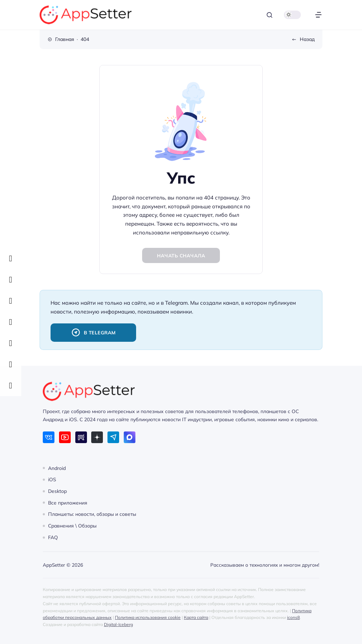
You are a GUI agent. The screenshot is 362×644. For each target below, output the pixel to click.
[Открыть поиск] (270, 15)
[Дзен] (97, 437)
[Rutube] (81, 437)
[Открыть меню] (318, 15)
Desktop (57, 491)
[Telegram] (113, 437)
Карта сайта (196, 617)
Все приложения (68, 502)
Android (57, 468)
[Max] (130, 437)
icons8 (293, 617)
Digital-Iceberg (118, 624)
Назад (307, 39)
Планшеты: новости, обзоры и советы (92, 514)
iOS (52, 479)
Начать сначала (181, 255)
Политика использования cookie (148, 617)
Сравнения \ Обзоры (72, 526)
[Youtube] (65, 437)
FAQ (53, 537)
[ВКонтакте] (49, 437)
